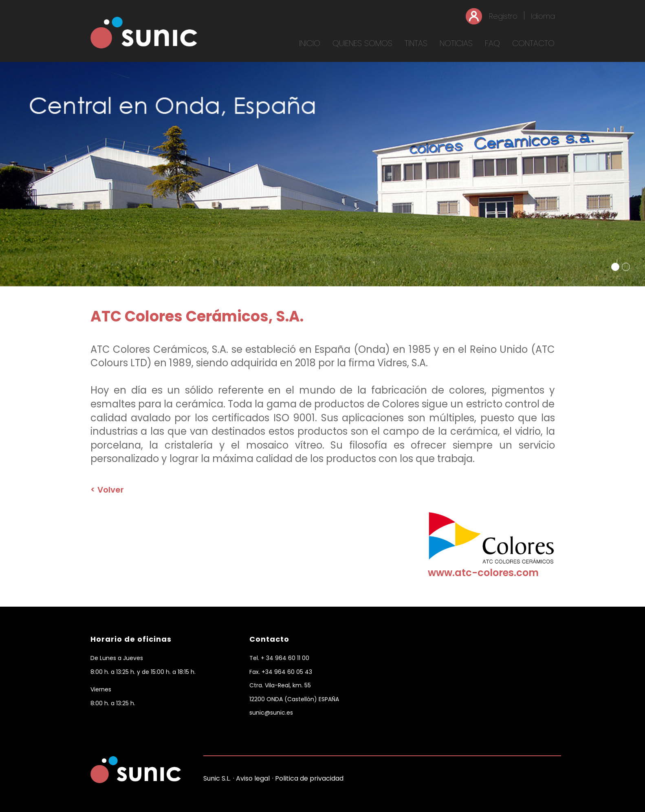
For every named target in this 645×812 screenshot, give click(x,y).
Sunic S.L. (217, 778)
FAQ (492, 43)
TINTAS (416, 43)
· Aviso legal (251, 778)
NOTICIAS (456, 43)
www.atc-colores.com (483, 573)
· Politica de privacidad (308, 778)
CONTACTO (533, 43)
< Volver (107, 490)
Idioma (543, 16)
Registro (503, 16)
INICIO (310, 43)
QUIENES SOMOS (362, 43)
